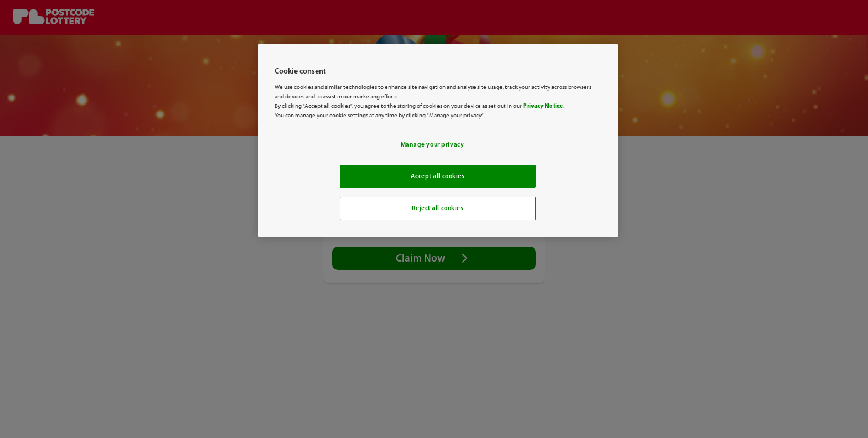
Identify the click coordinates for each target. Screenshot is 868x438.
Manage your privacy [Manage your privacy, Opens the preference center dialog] (433, 144)
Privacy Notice (543, 106)
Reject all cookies (438, 208)
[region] (438, 140)
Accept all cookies (438, 176)
